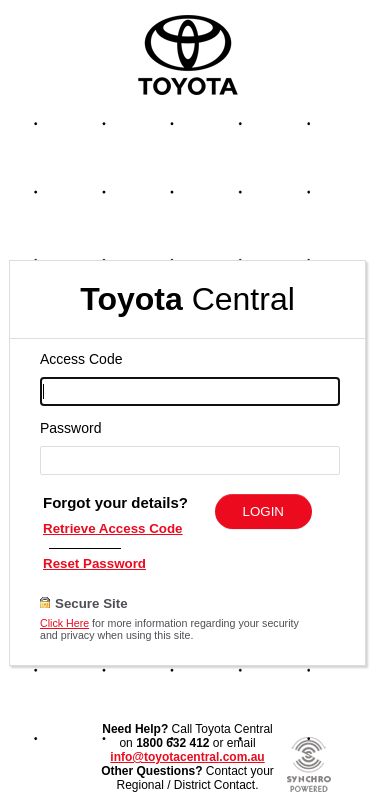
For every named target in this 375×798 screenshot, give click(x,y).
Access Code (81, 359)
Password (70, 428)
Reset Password (94, 563)
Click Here (64, 623)
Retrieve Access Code (113, 528)
